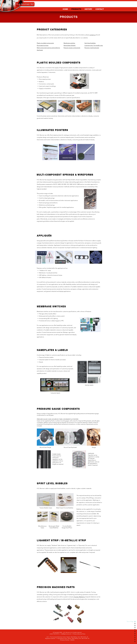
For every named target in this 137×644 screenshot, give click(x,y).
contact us (92, 35)
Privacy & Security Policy (79, 634)
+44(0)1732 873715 (54, 634)
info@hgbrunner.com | (67, 634)
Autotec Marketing (79, 597)
